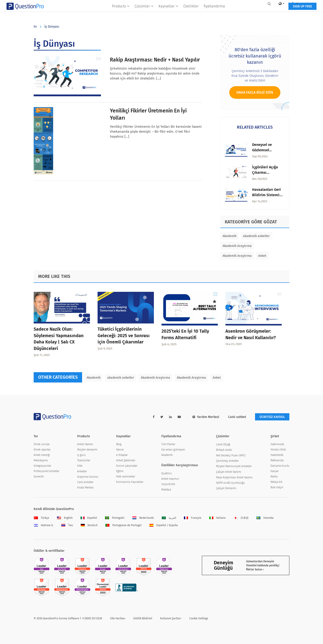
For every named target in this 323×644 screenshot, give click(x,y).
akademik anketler (256, 236)
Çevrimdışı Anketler (227, 461)
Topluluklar (84, 460)
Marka (274, 477)
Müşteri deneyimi (87, 450)
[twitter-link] (162, 417)
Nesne (120, 450)
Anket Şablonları (126, 460)
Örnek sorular (42, 444)
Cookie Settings (199, 618)
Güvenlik (39, 477)
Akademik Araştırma (237, 246)
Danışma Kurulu (280, 466)
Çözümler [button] (144, 13)
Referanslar (277, 460)
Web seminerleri (126, 477)
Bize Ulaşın (277, 487)
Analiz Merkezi (85, 488)
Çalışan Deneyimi (226, 488)
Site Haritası (118, 618)
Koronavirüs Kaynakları (130, 482)
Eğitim (120, 471)
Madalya (166, 490)
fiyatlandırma (214, 13)
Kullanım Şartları (171, 618)
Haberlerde (277, 455)
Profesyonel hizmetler (46, 471)
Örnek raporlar (42, 450)
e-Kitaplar (122, 455)
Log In (283, 4)
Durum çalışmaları (127, 466)
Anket (262, 256)
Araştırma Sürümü (88, 477)
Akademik (229, 236)
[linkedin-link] (170, 417)
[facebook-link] (154, 417)
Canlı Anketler (85, 482)
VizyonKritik (168, 484)
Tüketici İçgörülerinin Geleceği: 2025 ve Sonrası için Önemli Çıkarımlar (124, 336)
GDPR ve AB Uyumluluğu (230, 483)
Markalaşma (41, 460)
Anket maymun (170, 479)
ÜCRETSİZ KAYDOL (272, 417)
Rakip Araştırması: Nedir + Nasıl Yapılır (155, 60)
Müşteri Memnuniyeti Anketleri (234, 466)
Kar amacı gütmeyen (173, 450)
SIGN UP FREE (275, 13)
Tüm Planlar (168, 444)
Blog (119, 444)
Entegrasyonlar (42, 466)
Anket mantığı (42, 455)
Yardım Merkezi (206, 417)
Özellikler (191, 13)
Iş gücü (81, 455)
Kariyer (275, 471)
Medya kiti (276, 482)
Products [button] (121, 13)
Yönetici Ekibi (278, 450)
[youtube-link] (179, 417)
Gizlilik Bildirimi (143, 618)
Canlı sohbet (237, 417)
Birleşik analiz (224, 450)
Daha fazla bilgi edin (255, 92)
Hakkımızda (277, 444)
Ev (35, 27)
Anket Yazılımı (85, 444)
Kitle (80, 466)
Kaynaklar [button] (168, 13)
